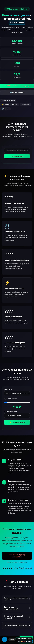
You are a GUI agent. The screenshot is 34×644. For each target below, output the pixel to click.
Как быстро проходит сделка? (17, 626)
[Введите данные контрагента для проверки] (17, 150)
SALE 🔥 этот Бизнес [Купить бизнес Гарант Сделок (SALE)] (25, 641)
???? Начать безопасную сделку (17, 86)
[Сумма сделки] (17, 402)
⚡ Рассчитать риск (17, 422)
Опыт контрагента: (11, 412)
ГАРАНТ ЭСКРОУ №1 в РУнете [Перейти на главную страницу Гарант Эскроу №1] (24, 639)
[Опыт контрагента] (17, 415)
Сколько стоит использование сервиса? (17, 599)
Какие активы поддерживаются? (17, 608)
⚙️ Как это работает (17, 93)
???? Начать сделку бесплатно (17, 556)
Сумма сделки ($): (10, 399)
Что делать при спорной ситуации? (17, 617)
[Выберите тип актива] (17, 393)
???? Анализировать (17, 156)
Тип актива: (8, 390)
